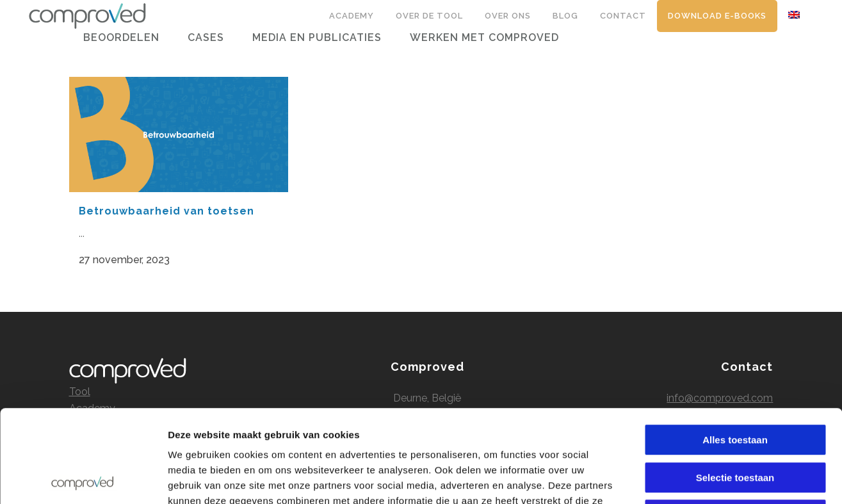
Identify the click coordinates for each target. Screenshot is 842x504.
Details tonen (692, 479)
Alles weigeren (735, 422)
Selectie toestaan (735, 385)
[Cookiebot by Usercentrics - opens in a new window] (83, 479)
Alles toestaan (735, 347)
